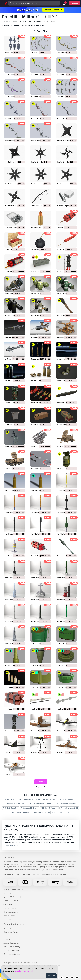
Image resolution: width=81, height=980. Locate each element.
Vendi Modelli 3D (10, 908)
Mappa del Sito (55, 965)
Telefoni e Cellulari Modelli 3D (46, 804)
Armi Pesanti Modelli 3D (22, 812)
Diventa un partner (11, 912)
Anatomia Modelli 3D (61, 812)
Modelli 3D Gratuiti (11, 901)
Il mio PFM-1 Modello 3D (39, 687)
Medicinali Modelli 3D (50, 808)
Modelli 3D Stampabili (12, 897)
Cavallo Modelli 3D (68, 799)
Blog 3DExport (9, 916)
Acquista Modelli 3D (14, 889)
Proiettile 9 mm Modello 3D (40, 228)
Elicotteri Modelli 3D (70, 808)
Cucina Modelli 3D (50, 799)
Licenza (7, 939)
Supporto (7, 928)
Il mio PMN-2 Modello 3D (66, 687)
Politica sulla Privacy (12, 947)
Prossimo (41, 782)
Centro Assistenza (11, 932)
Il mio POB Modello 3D (39, 643)
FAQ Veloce (8, 936)
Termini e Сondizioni (11, 950)
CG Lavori (7, 919)
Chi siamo (9, 858)
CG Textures (8, 905)
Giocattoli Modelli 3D (30, 808)
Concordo (51, 976)
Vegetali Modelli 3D (69, 804)
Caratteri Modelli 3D (32, 799)
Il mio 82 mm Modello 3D (40, 665)
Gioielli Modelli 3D (11, 808)
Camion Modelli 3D (42, 812)
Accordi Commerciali (12, 943)
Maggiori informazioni (24, 971)
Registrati (75, 3)
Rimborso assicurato (12, 954)
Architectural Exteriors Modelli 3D (18, 804)
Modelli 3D (8, 894)
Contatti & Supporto (14, 924)
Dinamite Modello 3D (38, 556)
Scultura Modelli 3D (13, 799)
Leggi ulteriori (12, 846)
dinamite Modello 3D (64, 250)
